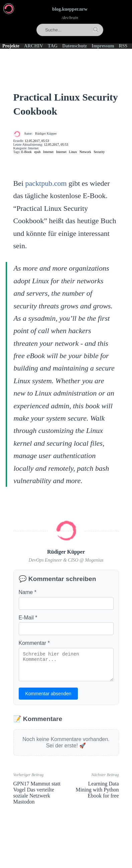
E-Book (27, 152)
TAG (53, 46)
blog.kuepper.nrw (70, 9)
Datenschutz (75, 46)
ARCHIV (34, 46)
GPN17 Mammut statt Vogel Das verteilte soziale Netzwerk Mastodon (37, 793)
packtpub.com (46, 183)
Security (99, 152)
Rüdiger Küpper (46, 133)
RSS (123, 46)
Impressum (103, 46)
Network (85, 152)
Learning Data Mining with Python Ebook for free (97, 790)
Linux (73, 152)
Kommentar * (34, 643)
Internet (48, 152)
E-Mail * (28, 618)
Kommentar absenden (48, 694)
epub (37, 152)
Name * (28, 592)
